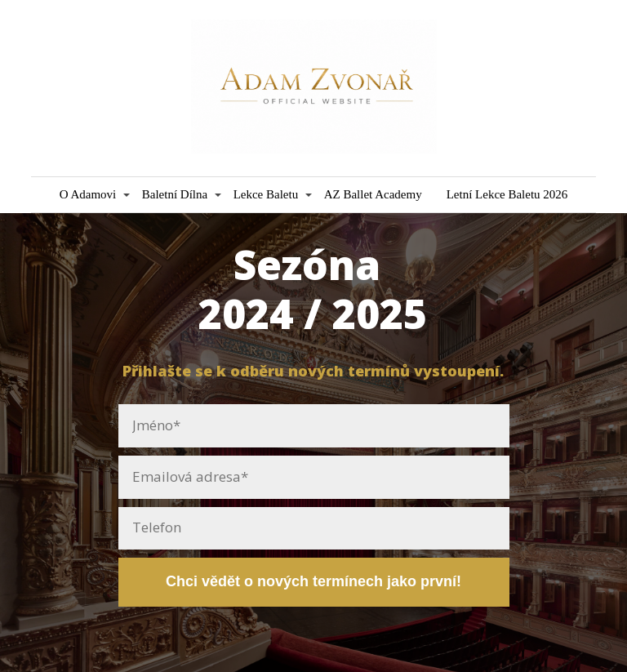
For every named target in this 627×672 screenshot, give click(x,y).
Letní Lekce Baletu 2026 (507, 194)
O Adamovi (88, 194)
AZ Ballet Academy (373, 194)
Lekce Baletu (266, 194)
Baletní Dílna (175, 194)
